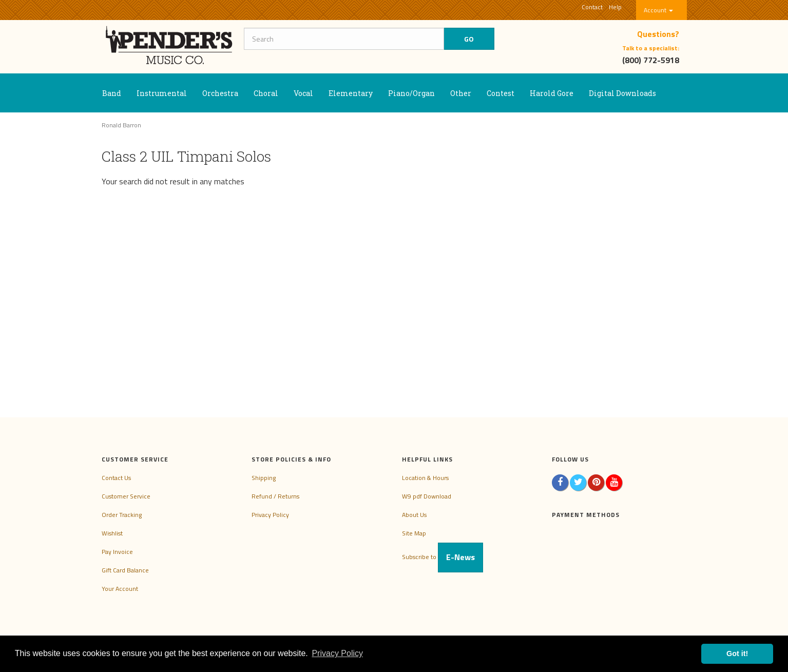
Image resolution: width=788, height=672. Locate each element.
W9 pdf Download (427, 496)
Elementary (351, 93)
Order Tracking (122, 515)
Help (615, 7)
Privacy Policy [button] (337, 653)
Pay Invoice (117, 552)
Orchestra (220, 93)
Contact (592, 7)
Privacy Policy (270, 515)
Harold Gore (552, 93)
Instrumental (162, 93)
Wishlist (112, 533)
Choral (266, 93)
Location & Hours (425, 478)
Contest (501, 93)
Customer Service (126, 496)
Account (658, 10)
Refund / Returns (275, 496)
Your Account (120, 589)
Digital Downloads (622, 93)
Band (112, 93)
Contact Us (116, 478)
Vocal (303, 93)
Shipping (264, 478)
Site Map (414, 533)
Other (461, 93)
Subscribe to (443, 557)
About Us (414, 515)
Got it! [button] (737, 654)
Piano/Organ (411, 93)
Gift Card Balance (125, 570)
